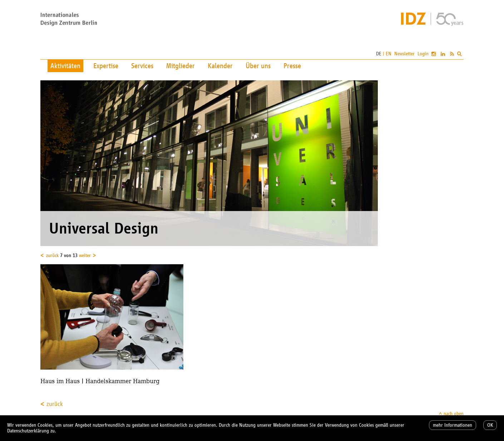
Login (423, 54)
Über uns (258, 66)
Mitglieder (181, 66)
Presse (292, 66)
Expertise (106, 66)
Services (142, 66)
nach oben (454, 414)
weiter (85, 255)
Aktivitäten (65, 66)
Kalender (220, 66)
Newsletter (404, 54)
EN (389, 54)
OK (490, 425)
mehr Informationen (453, 425)
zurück (52, 255)
